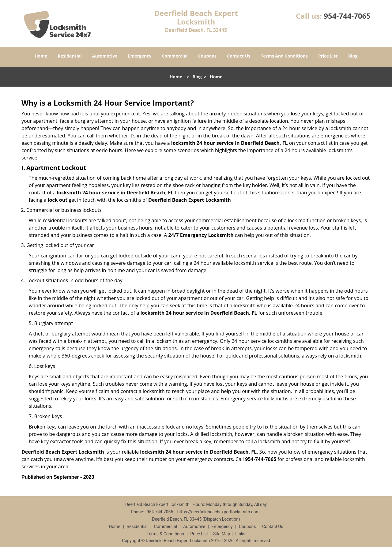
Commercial (175, 56)
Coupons (207, 56)
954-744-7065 (347, 16)
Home (41, 56)
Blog (353, 56)
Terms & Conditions (165, 534)
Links (240, 534)
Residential (70, 56)
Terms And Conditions (284, 56)
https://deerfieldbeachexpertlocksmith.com (219, 512)
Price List (328, 56)
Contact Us (239, 56)
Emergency (140, 56)
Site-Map (222, 534)
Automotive (105, 56)
